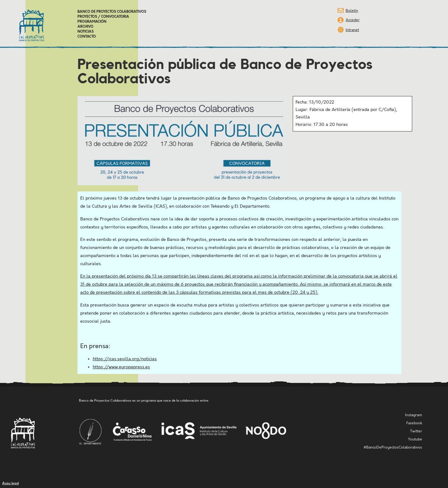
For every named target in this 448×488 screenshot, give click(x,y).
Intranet (352, 30)
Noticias (86, 32)
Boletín (352, 11)
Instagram (414, 415)
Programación (92, 22)
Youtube (415, 439)
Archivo (85, 27)
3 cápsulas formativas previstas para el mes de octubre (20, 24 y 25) (247, 292)
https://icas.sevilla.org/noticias (125, 359)
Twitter (416, 431)
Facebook (414, 423)
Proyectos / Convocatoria (103, 17)
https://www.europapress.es (121, 367)
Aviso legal (10, 483)
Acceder (353, 20)
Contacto (87, 37)
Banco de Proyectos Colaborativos (112, 12)
